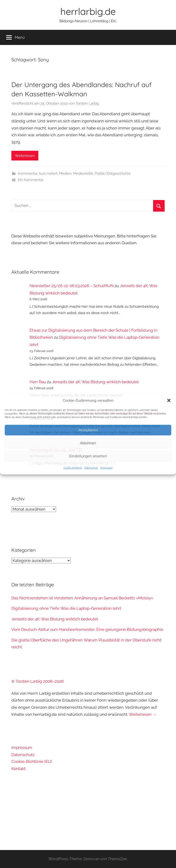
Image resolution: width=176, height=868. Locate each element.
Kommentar (28, 174)
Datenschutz (91, 468)
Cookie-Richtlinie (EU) (32, 761)
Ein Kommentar (31, 180)
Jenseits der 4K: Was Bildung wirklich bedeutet (95, 382)
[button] (169, 400)
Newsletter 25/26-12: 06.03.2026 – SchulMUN (72, 286)
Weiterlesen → (143, 714)
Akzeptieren (88, 430)
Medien (65, 174)
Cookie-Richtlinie (73, 468)
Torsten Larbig (87, 103)
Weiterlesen (25, 156)
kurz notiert (48, 174)
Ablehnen (88, 443)
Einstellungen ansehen (88, 456)
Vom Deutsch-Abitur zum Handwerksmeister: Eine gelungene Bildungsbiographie (87, 629)
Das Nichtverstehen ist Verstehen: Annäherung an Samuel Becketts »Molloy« (82, 598)
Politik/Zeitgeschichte (113, 174)
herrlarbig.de (88, 11)
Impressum (106, 468)
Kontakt (18, 769)
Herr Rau (38, 382)
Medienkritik (83, 174)
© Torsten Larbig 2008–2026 (37, 681)
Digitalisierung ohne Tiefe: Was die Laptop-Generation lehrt (66, 608)
